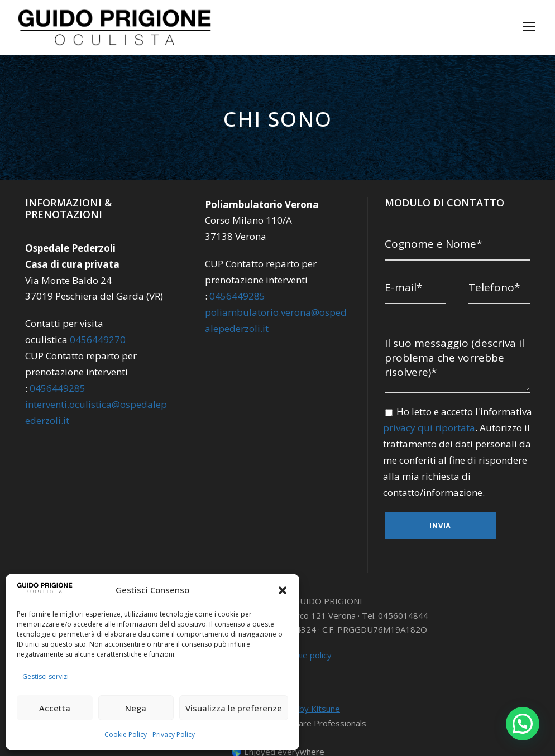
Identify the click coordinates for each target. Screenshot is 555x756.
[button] (283, 590)
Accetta (56, 708)
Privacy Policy (173, 734)
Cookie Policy (126, 734)
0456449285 (57, 388)
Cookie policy (307, 634)
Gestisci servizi (45, 676)
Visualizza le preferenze (238, 708)
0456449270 (94, 340)
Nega (142, 708)
